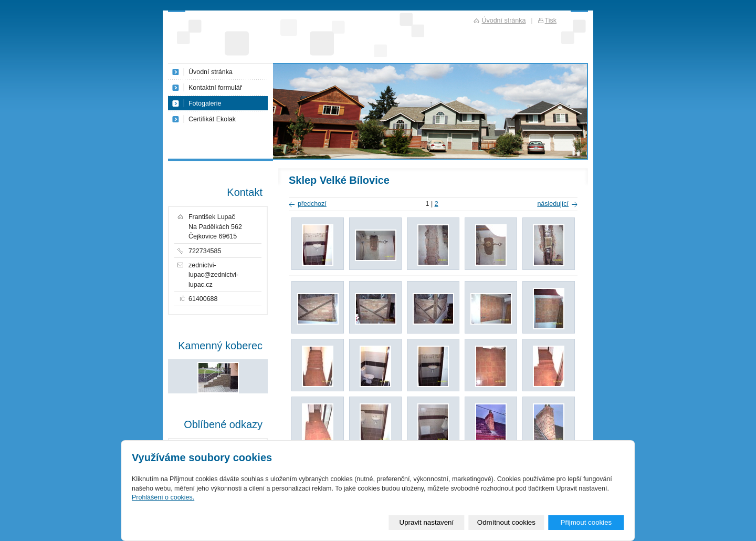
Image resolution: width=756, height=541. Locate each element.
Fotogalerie (205, 103)
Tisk (551, 20)
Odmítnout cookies (506, 522)
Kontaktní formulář (215, 88)
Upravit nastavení (427, 522)
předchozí (312, 204)
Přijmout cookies (586, 522)
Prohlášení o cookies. (163, 497)
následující (553, 204)
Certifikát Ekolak (212, 119)
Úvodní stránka (211, 72)
